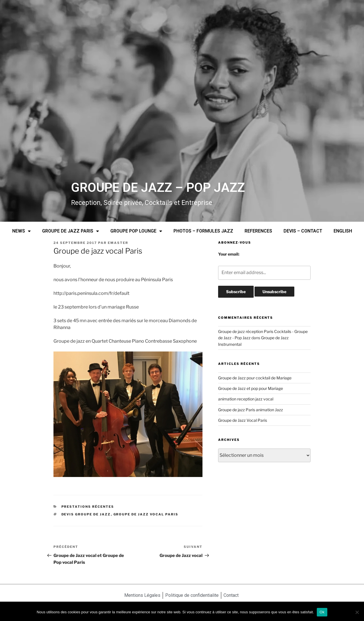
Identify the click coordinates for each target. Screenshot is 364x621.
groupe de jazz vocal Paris (146, 514)
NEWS (21, 231)
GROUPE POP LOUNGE (136, 231)
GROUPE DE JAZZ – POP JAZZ (158, 188)
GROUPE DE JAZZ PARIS (71, 231)
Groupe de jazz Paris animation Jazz (251, 410)
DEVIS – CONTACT (303, 231)
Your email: (229, 254)
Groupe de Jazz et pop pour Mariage (251, 388)
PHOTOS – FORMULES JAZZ (203, 231)
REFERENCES (258, 231)
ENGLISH (343, 231)
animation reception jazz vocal (246, 399)
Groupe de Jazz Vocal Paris (243, 420)
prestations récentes (88, 507)
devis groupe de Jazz (86, 514)
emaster (118, 243)
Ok (322, 612)
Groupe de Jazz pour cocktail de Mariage (255, 378)
